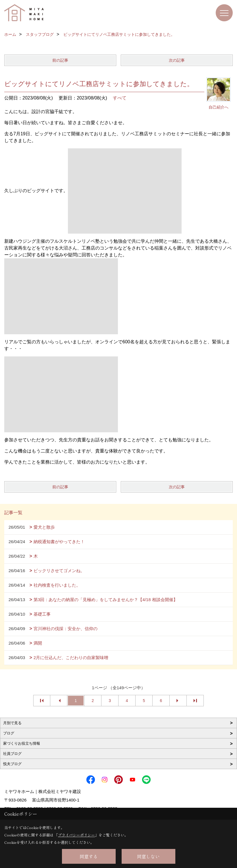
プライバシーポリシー (76, 835)
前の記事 (60, 60)
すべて (120, 98)
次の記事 (177, 60)
